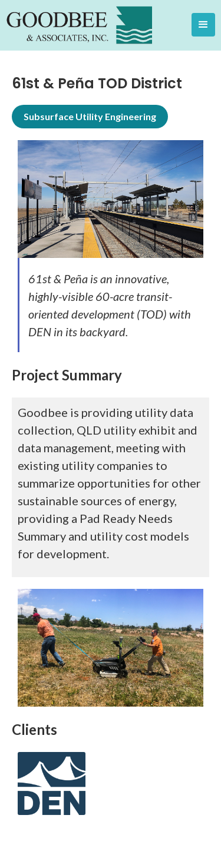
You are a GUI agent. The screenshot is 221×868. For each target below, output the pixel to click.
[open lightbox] (111, 199)
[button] (203, 25)
